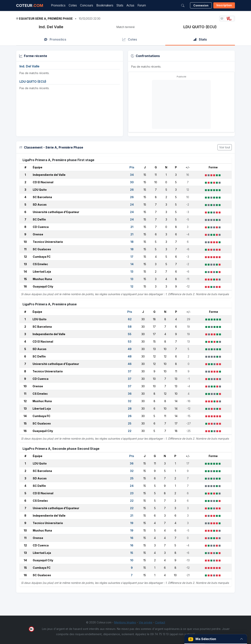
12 (25, 257)
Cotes (73, 5)
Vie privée (146, 622)
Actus (130, 5)
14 (25, 272)
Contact (160, 622)
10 (25, 242)
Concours (87, 5)
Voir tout (225, 147)
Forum (142, 5)
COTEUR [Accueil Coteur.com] (30, 5)
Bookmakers (105, 5)
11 (25, 249)
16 (25, 286)
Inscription (224, 5)
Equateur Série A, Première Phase (46, 19)
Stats (120, 5)
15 (25, 279)
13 (25, 264)
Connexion (201, 5)
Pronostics (58, 5)
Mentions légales (125, 622)
